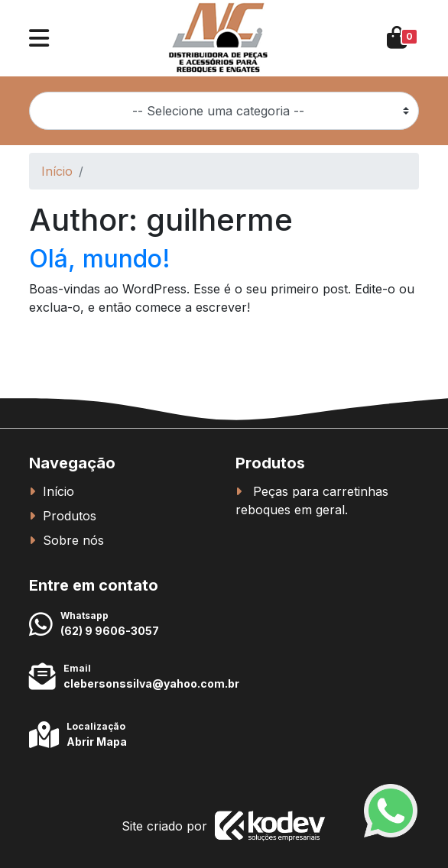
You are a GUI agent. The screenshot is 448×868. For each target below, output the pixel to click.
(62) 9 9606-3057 (110, 631)
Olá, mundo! (100, 259)
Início (57, 171)
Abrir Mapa (97, 742)
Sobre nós (73, 540)
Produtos (70, 516)
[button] (39, 38)
